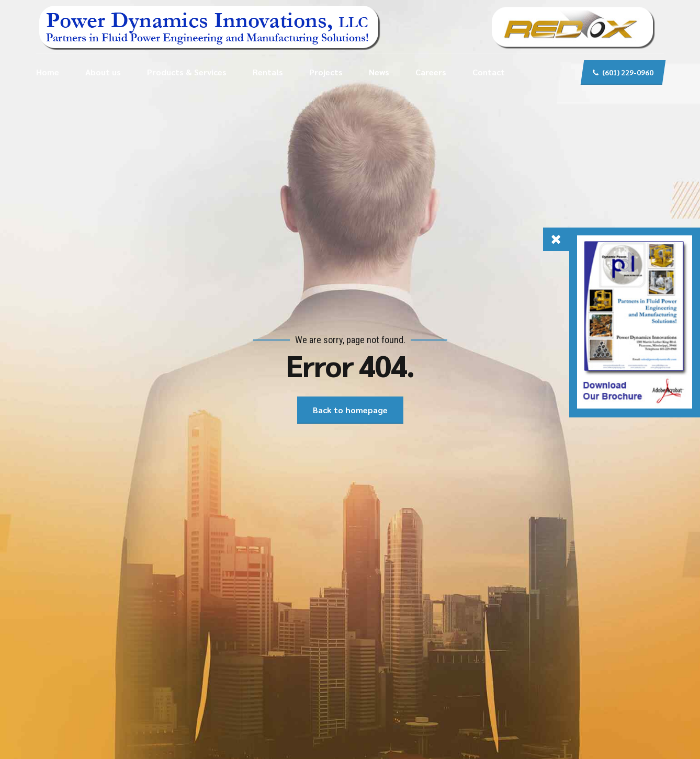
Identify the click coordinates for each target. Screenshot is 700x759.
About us (103, 72)
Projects (326, 72)
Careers (431, 72)
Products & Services (187, 72)
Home (48, 72)
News (379, 72)
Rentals (268, 72)
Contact (489, 72)
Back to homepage (350, 410)
